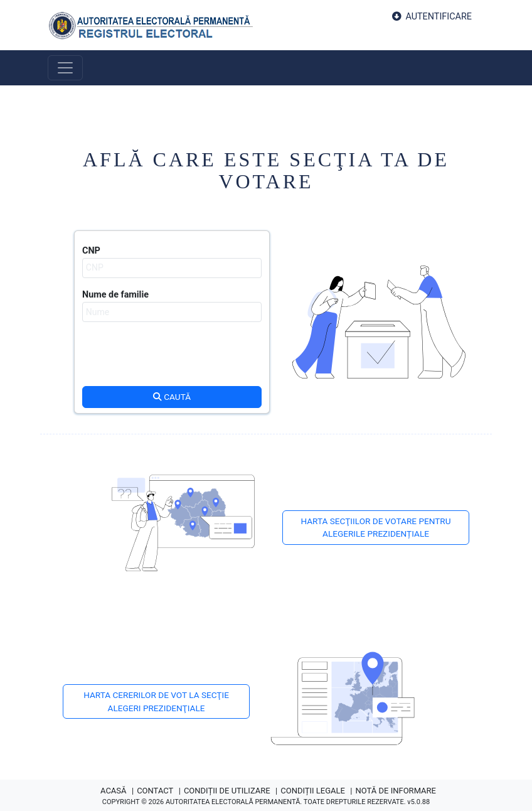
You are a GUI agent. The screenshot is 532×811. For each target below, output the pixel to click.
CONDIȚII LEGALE (313, 791)
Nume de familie (115, 295)
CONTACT (155, 791)
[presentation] (172, 359)
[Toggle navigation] (65, 68)
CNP (91, 251)
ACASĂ (114, 791)
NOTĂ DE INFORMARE (396, 791)
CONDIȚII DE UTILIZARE (227, 791)
